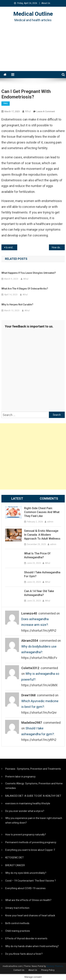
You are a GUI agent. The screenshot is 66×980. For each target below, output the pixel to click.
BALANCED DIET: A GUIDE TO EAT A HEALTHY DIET (33, 796)
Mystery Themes (55, 966)
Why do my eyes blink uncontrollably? (26, 873)
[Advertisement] (33, 51)
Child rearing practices (18, 931)
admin (50, 522)
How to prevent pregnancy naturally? (26, 835)
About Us (46, 3)
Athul (28, 111)
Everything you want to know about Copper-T (30, 850)
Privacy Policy (48, 970)
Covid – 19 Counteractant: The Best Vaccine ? (31, 881)
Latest (17, 498)
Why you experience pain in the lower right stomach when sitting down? (34, 820)
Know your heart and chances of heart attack (30, 915)
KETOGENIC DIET (15, 858)
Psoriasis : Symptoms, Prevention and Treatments (33, 769)
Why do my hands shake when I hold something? (32, 946)
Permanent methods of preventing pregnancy (31, 842)
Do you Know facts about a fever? (24, 954)
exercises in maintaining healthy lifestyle (28, 803)
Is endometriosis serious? (12, 247)
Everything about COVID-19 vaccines (25, 888)
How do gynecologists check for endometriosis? (58, 247)
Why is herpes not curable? (17, 305)
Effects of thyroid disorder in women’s (26, 938)
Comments (49, 498)
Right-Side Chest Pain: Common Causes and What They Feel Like (42, 512)
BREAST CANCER (15, 865)
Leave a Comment (46, 111)
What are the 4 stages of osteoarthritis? (25, 289)
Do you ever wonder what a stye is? (25, 811)
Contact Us (19, 970)
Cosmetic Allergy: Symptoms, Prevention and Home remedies (34, 786)
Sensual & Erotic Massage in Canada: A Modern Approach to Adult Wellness (42, 535)
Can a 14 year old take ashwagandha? (39, 593)
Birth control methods (17, 923)
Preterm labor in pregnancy (20, 777)
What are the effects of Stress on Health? (28, 900)
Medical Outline (33, 14)
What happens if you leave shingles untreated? (29, 273)
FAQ (6, 103)
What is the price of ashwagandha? (37, 555)
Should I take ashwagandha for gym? (42, 574)
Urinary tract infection (17, 908)
